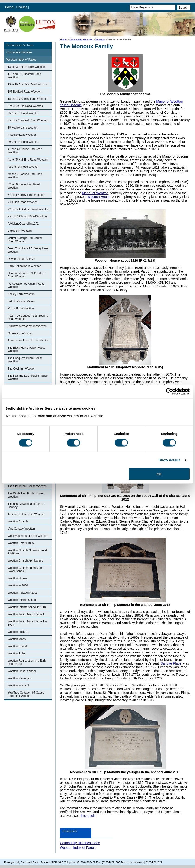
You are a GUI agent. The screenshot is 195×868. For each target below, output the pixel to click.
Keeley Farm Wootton (21, 294)
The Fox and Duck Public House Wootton (28, 377)
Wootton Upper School (22, 671)
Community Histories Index (80, 843)
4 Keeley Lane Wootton (22, 135)
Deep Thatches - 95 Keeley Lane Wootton (28, 250)
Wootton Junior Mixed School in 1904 (27, 623)
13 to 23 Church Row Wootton (26, 67)
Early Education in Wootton (24, 266)
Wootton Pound (17, 646)
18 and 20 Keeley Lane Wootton (28, 99)
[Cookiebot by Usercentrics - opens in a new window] (169, 392)
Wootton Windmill (18, 685)
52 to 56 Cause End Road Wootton (24, 186)
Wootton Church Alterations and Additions (27, 552)
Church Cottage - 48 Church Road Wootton (25, 240)
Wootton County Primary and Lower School (26, 569)
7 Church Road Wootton (23, 202)
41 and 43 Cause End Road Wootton (25, 151)
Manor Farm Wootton (21, 309)
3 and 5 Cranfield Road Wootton (28, 120)
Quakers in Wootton (20, 333)
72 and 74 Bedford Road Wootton (28, 209)
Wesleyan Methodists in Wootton (28, 536)
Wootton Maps (17, 639)
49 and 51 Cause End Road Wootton (25, 176)
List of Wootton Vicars (21, 301)
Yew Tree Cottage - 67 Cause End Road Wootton (26, 694)
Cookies (22, 7)
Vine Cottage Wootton (21, 529)
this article (88, 816)
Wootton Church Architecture (25, 561)
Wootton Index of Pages (21, 60)
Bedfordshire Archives (20, 45)
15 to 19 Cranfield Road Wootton (28, 84)
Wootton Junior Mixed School (26, 614)
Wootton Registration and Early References (27, 662)
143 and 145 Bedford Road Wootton (24, 76)
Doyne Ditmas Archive (21, 259)
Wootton (100, 39)
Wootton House (17, 578)
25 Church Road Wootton (23, 113)
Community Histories (81, 39)
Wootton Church (18, 521)
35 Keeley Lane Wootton (23, 128)
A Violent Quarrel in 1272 (23, 224)
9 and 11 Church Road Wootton (27, 216)
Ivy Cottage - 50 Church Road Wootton (26, 285)
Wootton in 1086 (18, 585)
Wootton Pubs (16, 653)
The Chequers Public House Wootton (25, 360)
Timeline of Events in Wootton (26, 514)
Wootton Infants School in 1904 (27, 607)
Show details (170, 460)
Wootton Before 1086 (21, 543)
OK (159, 474)
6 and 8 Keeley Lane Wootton (26, 195)
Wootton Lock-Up (18, 632)
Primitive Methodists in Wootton (27, 326)
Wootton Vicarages (19, 678)
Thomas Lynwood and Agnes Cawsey (26, 505)
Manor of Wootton (95, 193)
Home (9, 7)
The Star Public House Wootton (27, 486)
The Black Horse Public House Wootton (27, 349)
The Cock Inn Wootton (21, 369)
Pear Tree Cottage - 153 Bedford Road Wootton (28, 317)
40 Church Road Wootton (23, 142)
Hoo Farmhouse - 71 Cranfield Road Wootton (26, 275)
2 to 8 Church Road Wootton (25, 106)
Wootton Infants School (22, 600)
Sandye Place (171, 663)
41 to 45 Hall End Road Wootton (28, 160)
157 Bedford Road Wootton (24, 92)
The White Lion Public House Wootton (26, 495)
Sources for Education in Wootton (28, 341)
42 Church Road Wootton (23, 167)
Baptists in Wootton (20, 231)
